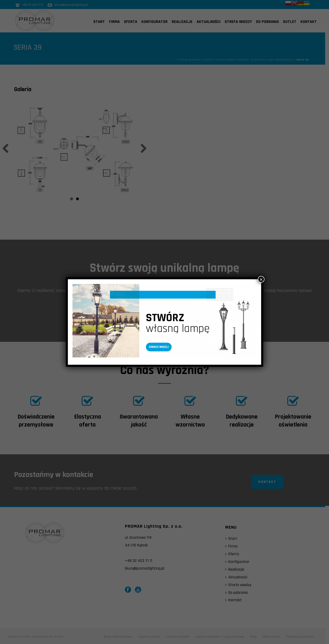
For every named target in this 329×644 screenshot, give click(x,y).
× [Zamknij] (261, 279)
